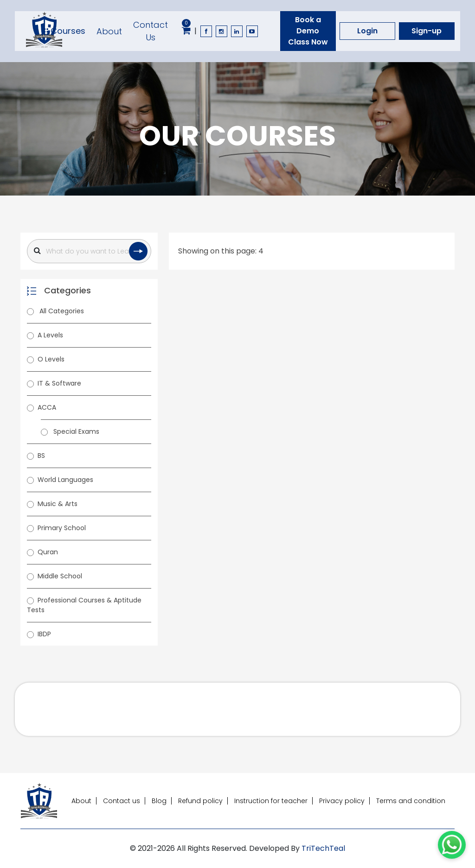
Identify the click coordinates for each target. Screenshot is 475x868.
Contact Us (151, 31)
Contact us (122, 801)
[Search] (89, 251)
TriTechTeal (323, 848)
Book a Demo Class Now (308, 31)
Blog (159, 801)
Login (367, 31)
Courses (63, 31)
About (109, 31)
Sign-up (427, 31)
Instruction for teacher (271, 801)
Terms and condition (411, 801)
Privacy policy (342, 801)
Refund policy (200, 801)
